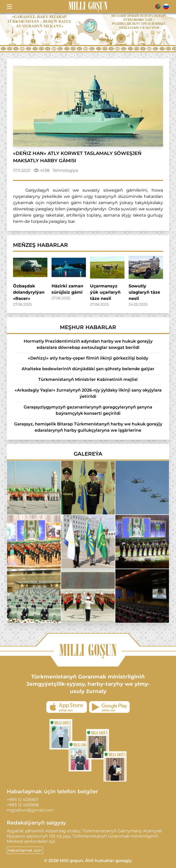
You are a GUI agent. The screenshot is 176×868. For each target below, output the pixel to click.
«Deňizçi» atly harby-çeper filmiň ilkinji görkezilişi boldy (88, 358)
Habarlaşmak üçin (25, 850)
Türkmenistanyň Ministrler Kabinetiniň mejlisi (88, 379)
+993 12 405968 (23, 805)
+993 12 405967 (23, 800)
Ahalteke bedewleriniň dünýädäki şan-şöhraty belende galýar (88, 369)
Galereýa (88, 454)
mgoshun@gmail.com (30, 810)
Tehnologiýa (65, 170)
